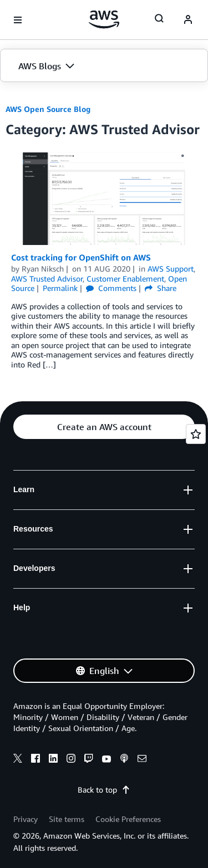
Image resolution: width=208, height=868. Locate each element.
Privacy (26, 819)
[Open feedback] (196, 434)
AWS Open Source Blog (48, 109)
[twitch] (89, 760)
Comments (111, 288)
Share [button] (161, 288)
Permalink (60, 288)
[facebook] (35, 760)
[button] (104, 66)
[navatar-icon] (188, 20)
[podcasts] (124, 760)
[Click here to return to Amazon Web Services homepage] (104, 19)
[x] (18, 760)
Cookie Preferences (128, 819)
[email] (142, 760)
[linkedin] (53, 760)
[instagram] (71, 760)
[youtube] (106, 760)
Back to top (104, 790)
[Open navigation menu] (18, 20)
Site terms (67, 819)
